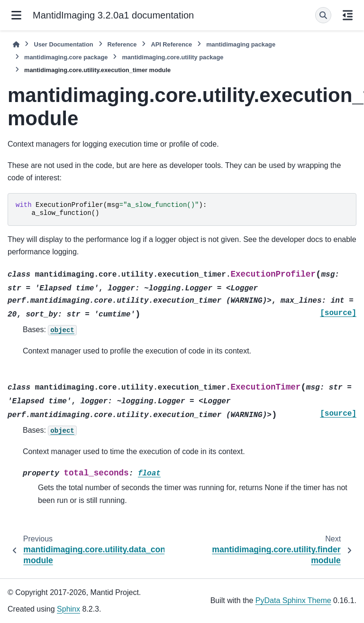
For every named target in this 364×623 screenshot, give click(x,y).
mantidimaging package (241, 44)
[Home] (16, 44)
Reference (122, 44)
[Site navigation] (16, 15)
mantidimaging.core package (66, 57)
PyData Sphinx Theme (293, 600)
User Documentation (63, 44)
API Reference (171, 44)
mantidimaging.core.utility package (173, 57)
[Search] (323, 15)
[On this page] (348, 15)
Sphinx (68, 609)
